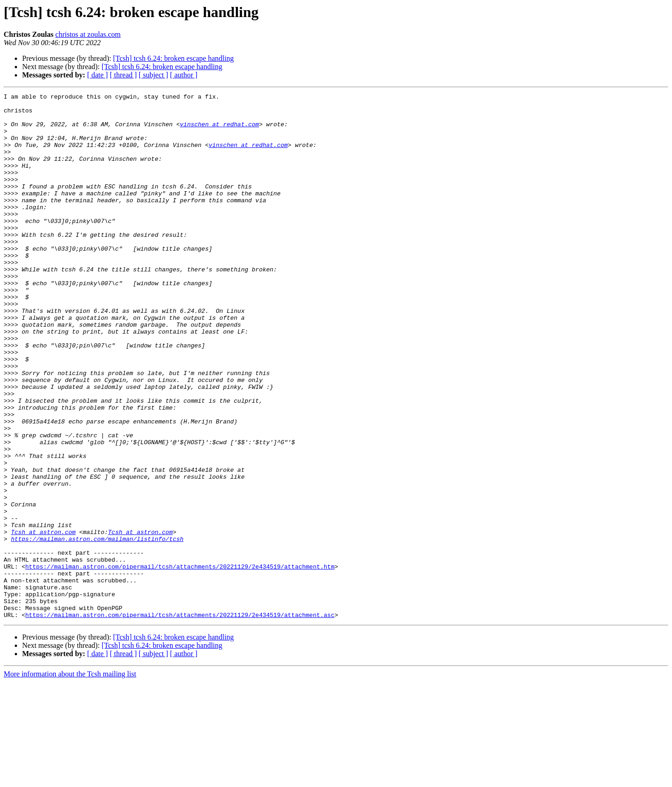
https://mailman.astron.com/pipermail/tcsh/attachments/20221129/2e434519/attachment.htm (180, 662)
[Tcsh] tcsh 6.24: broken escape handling (173, 58)
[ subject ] (153, 75)
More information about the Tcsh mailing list (70, 779)
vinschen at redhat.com (219, 131)
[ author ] (184, 75)
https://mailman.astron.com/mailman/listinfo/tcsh (97, 628)
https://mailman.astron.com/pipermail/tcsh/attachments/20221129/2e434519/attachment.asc (180, 720)
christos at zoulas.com (88, 34)
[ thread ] (123, 75)
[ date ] (97, 75)
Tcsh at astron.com (43, 620)
